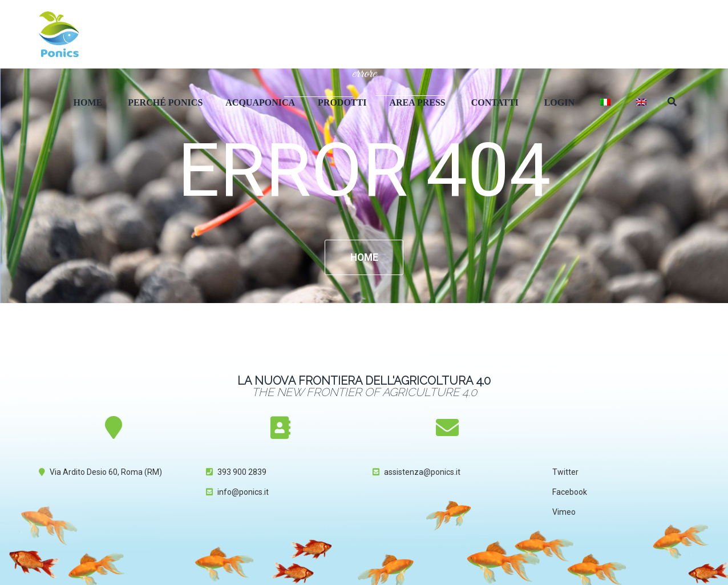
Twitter (565, 473)
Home (88, 102)
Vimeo (564, 513)
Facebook (570, 493)
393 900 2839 (242, 473)
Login (559, 102)
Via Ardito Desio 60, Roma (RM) (106, 473)
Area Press (417, 102)
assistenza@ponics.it (422, 473)
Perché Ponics (165, 102)
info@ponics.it (243, 493)
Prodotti (342, 102)
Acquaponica (260, 102)
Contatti (495, 102)
